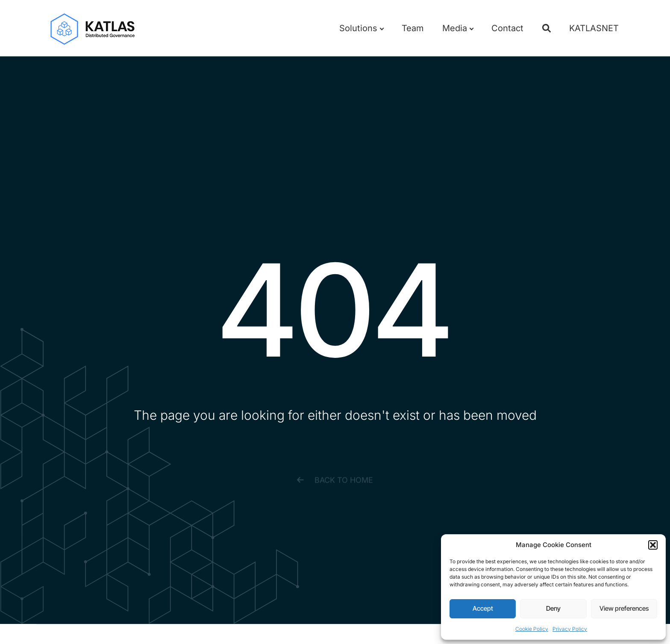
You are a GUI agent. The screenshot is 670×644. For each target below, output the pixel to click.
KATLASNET (594, 28)
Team (413, 28)
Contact (507, 28)
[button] (653, 545)
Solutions (361, 28)
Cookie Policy (532, 629)
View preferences (624, 608)
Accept (483, 608)
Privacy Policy (570, 629)
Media (457, 28)
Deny (553, 608)
